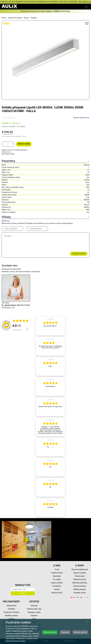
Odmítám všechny (80, 632)
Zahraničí (34, 606)
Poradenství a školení (11, 612)
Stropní (26, 18)
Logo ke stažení (57, 583)
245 (17, 330)
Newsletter (57, 576)
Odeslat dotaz (79, 254)
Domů (4, 18)
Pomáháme (57, 586)
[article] (50, 326)
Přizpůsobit (65, 632)
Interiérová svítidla (15, 18)
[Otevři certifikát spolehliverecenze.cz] (20, 321)
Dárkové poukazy (80, 586)
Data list (6, 221)
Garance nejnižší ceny (81, 118)
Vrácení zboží (80, 576)
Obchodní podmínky (80, 583)
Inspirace (34, 616)
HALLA (9, 152)
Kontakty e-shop (80, 593)
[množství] (8, 144)
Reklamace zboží (80, 579)
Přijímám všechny (50, 632)
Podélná (34, 18)
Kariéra (57, 589)
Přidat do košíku (24, 144)
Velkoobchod (11, 606)
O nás (57, 569)
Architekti (11, 609)
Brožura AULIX (57, 593)
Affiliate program (80, 589)
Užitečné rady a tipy (34, 609)
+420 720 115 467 (66, 2)
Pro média (57, 579)
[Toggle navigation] (86, 7)
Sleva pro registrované (80, 569)
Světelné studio (57, 573)
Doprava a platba (80, 573)
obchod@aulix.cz (85, 2)
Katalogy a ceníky (34, 612)
